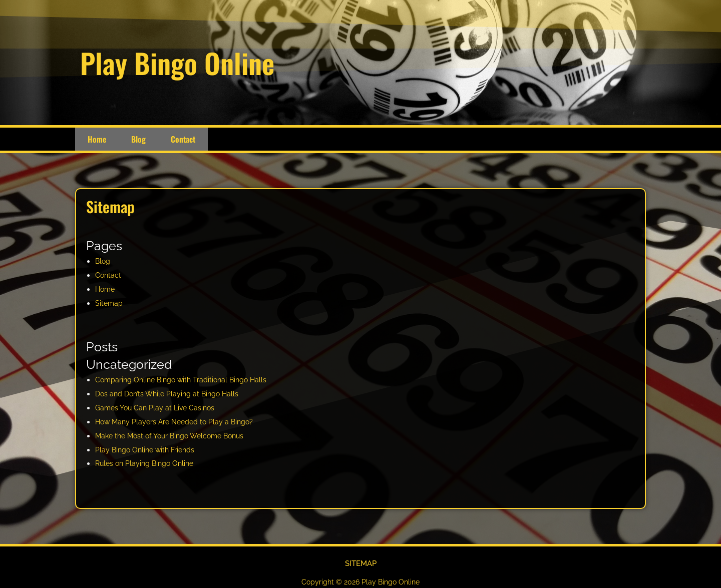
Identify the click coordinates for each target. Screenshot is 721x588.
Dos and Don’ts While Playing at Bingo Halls (170, 394)
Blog (138, 139)
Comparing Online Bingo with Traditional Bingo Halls (185, 380)
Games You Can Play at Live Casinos (158, 408)
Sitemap (109, 303)
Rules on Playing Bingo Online (147, 463)
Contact (183, 139)
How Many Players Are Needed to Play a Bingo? (178, 422)
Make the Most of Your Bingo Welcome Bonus (175, 436)
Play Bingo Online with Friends (147, 450)
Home (97, 139)
